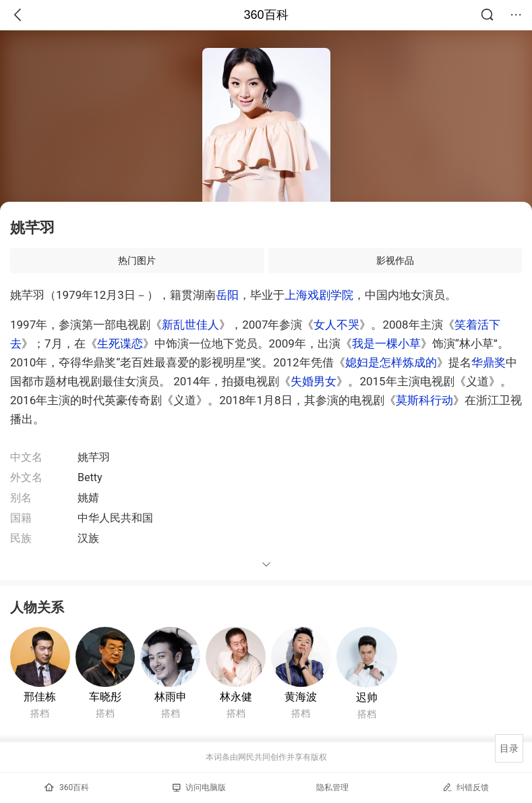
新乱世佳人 (190, 325)
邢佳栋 (40, 697)
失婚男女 (314, 381)
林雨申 (171, 697)
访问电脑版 (199, 787)
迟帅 (367, 697)
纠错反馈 (466, 787)
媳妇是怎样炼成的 (391, 362)
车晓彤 (105, 697)
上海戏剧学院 (319, 295)
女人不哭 (336, 325)
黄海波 (301, 697)
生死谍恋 (120, 343)
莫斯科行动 (424, 400)
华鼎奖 (489, 362)
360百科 (266, 15)
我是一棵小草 (386, 343)
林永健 (236, 697)
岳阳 (227, 295)
